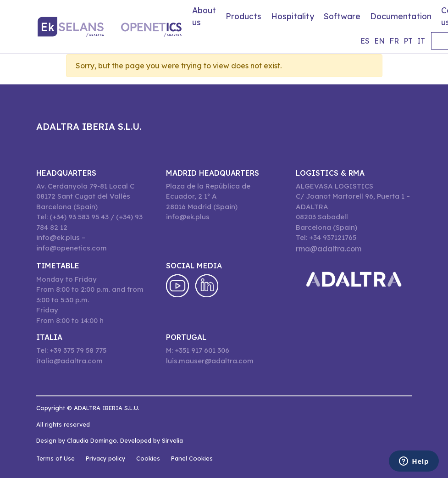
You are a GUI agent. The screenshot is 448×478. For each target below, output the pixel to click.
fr (394, 41)
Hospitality (293, 16)
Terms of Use (55, 458)
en (379, 41)
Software (342, 16)
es (365, 41)
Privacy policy (105, 458)
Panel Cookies (192, 458)
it (421, 41)
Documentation (401, 16)
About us (204, 16)
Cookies (148, 458)
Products (243, 16)
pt (408, 41)
